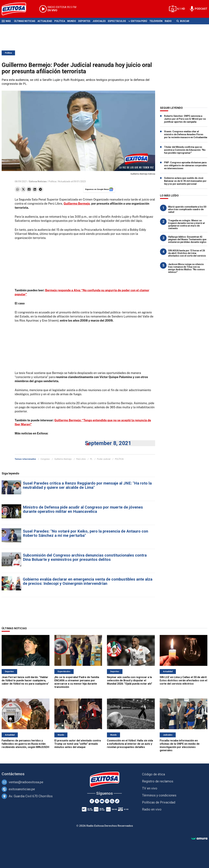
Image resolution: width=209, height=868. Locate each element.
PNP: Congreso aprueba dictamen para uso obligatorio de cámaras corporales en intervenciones (185, 165)
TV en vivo (150, 788)
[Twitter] (97, 801)
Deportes (84, 21)
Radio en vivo (152, 809)
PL (91, 459)
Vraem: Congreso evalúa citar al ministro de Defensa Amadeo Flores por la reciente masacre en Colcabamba (186, 134)
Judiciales (99, 21)
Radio (168, 21)
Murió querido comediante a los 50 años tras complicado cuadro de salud (187, 209)
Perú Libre (81, 459)
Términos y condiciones (159, 795)
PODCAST (201, 9)
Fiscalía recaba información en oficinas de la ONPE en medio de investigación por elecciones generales (180, 745)
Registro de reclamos (158, 781)
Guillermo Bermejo (63, 459)
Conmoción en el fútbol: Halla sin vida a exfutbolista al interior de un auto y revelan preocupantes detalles (130, 744)
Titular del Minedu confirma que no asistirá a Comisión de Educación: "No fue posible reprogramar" (185, 150)
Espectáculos (117, 21)
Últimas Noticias (25, 21)
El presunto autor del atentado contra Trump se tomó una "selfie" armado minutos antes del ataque (78, 744)
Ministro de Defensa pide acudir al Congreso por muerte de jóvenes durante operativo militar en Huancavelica (83, 509)
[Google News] (112, 801)
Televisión (156, 21)
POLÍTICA (119, 459)
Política (60, 21)
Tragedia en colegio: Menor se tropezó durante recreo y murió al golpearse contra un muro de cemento (186, 224)
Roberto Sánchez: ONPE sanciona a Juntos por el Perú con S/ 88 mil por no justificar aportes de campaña (185, 119)
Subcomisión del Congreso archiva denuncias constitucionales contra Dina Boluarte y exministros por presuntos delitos (85, 557)
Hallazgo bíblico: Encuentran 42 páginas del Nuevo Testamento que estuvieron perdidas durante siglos (187, 239)
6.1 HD (181, 9)
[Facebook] (92, 801)
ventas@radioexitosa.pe (26, 782)
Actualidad (45, 21)
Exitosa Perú (139, 21)
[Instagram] (107, 801)
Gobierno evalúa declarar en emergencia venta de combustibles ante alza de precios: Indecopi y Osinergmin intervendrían (88, 581)
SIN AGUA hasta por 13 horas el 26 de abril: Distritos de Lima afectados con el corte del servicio (187, 253)
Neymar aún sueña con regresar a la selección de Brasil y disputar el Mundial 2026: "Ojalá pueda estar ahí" (130, 680)
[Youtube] (102, 801)
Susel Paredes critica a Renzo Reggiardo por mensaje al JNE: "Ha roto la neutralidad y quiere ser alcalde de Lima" (87, 485)
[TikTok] (117, 801)
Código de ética (153, 774)
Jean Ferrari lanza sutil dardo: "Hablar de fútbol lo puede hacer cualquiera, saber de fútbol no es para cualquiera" (25, 680)
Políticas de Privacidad (159, 802)
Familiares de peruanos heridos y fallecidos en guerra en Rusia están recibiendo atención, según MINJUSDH (25, 744)
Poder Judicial (104, 459)
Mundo (72, 21)
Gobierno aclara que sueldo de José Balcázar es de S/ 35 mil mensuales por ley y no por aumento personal (185, 181)
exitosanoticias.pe (22, 789)
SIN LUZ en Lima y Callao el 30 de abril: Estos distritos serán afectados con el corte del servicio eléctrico (183, 680)
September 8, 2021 (108, 443)
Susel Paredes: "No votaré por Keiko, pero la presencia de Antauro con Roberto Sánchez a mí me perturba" (85, 533)
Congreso (45, 459)
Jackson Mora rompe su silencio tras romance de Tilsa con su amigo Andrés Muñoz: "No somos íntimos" (186, 268)
